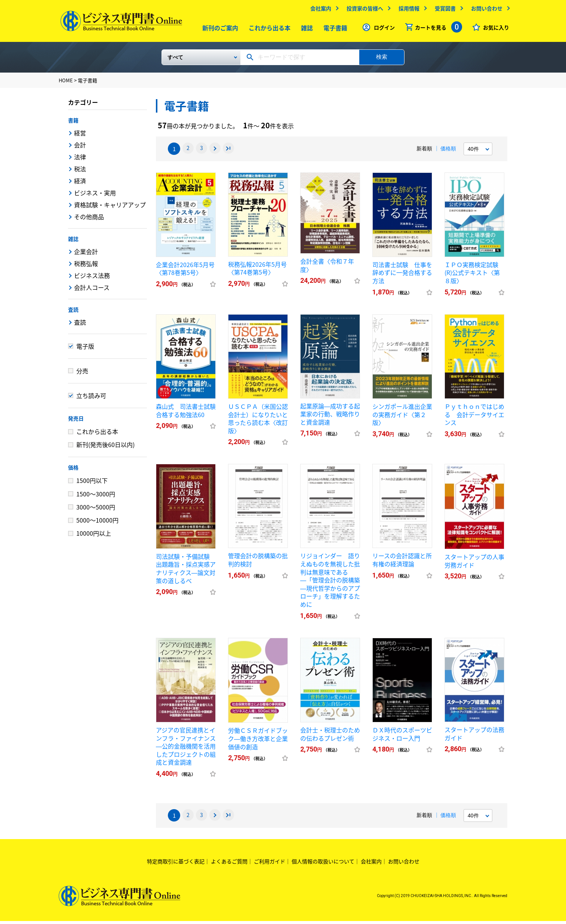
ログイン (382, 29)
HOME (66, 83)
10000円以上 (94, 536)
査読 (73, 312)
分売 (82, 374)
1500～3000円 (96, 497)
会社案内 (319, 10)
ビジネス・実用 (95, 196)
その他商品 (89, 220)
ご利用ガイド (270, 864)
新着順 (424, 152)
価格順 (448, 152)
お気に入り (494, 29)
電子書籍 (333, 30)
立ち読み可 (91, 398)
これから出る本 (268, 30)
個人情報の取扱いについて (323, 864)
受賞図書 (443, 10)
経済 (80, 184)
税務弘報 (86, 266)
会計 (80, 148)
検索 (382, 60)
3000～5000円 (96, 510)
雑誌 (305, 30)
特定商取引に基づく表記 (176, 864)
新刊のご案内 (218, 30)
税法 (80, 172)
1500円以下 (92, 483)
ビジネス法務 (92, 278)
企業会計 (86, 254)
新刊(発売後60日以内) (105, 447)
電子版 (85, 349)
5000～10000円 (97, 523)
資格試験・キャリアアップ (110, 208)
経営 (80, 136)
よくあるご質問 (229, 864)
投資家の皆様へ (363, 10)
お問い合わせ (485, 10)
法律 (80, 160)
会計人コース (92, 290)
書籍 (73, 123)
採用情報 (407, 10)
